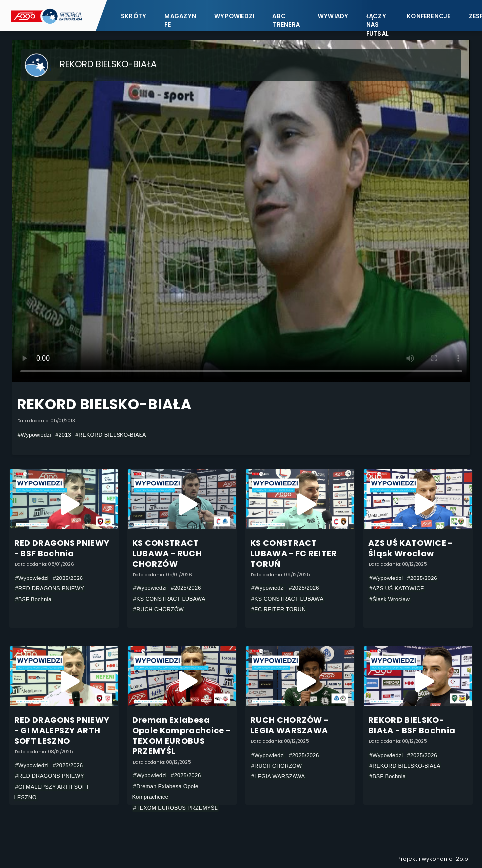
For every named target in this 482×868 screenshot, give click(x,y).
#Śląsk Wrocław (390, 599)
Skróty (134, 16)
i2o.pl (462, 859)
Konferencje (429, 16)
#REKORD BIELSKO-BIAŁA (111, 435)
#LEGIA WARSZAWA (278, 776)
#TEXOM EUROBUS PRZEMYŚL (176, 808)
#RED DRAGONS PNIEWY (50, 588)
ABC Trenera (286, 20)
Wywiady (333, 16)
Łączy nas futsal (378, 20)
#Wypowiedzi (35, 435)
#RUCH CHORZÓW (159, 610)
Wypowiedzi (234, 16)
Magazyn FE (180, 20)
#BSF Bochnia (34, 599)
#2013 (63, 435)
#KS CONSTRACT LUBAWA (170, 599)
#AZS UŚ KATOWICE (397, 588)
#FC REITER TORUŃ (279, 610)
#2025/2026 (68, 578)
